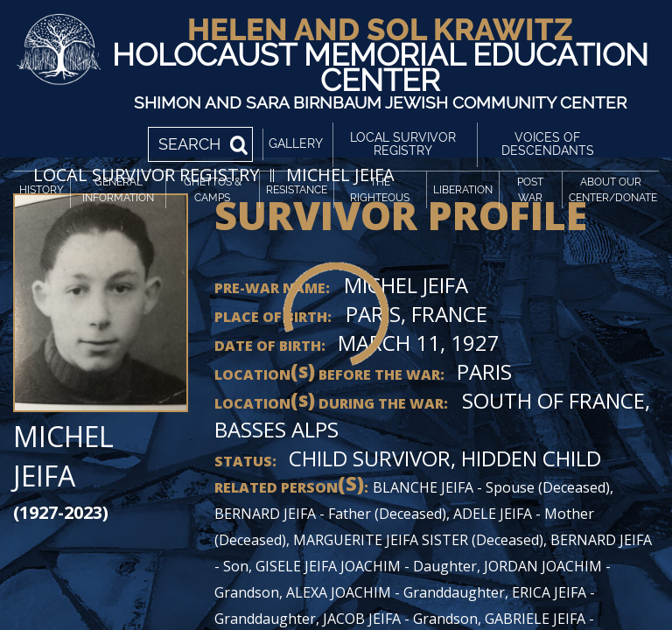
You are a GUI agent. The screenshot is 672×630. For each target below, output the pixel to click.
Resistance (297, 190)
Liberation (463, 190)
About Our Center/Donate (613, 190)
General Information (118, 190)
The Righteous (380, 190)
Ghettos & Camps (213, 190)
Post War (530, 190)
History (42, 190)
